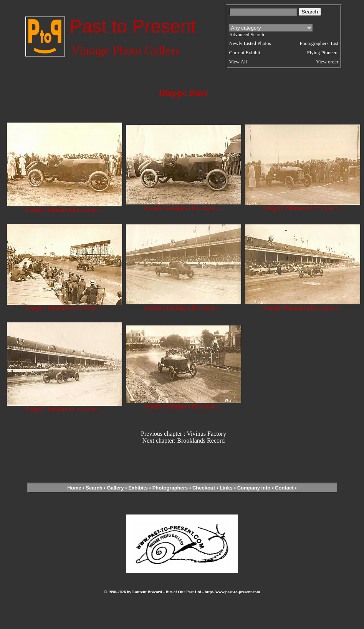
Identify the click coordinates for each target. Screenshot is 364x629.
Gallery (115, 488)
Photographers (170, 488)
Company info (255, 488)
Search (94, 488)
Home (74, 488)
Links (226, 488)
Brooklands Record (201, 441)
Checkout (204, 488)
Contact (284, 488)
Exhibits (138, 488)
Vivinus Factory (206, 434)
